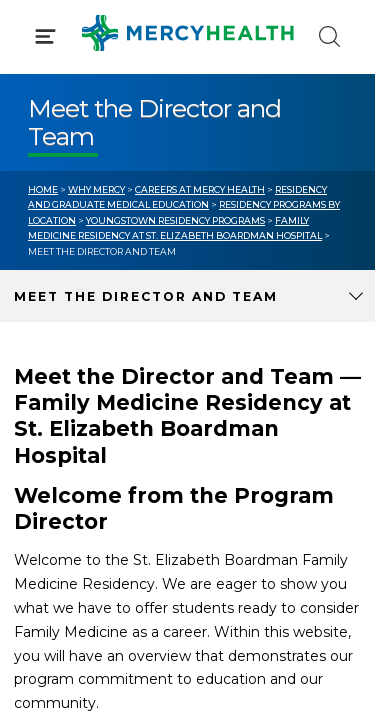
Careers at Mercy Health (200, 189)
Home (43, 189)
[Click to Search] (329, 36)
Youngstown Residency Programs (175, 220)
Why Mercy (96, 189)
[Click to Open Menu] (45, 36)
